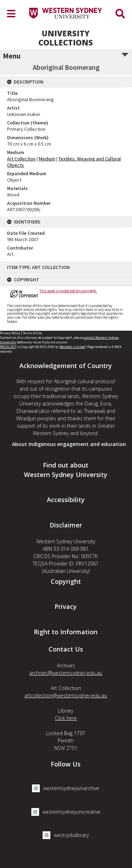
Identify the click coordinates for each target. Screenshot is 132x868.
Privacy (66, 606)
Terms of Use (32, 333)
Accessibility (66, 500)
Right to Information (66, 632)
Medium (47, 159)
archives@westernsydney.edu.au (66, 673)
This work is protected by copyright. (68, 291)
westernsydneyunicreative (66, 812)
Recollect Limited (72, 347)
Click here (66, 718)
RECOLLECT (8, 347)
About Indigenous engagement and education (69, 444)
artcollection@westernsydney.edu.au (66, 695)
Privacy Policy (10, 333)
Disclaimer (66, 525)
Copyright (66, 581)
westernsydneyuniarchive (66, 788)
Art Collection (21, 159)
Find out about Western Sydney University (66, 470)
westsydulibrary (66, 835)
